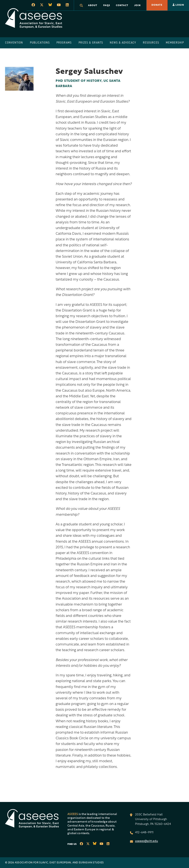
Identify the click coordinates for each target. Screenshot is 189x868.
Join (137, 6)
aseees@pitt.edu (147, 841)
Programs (64, 42)
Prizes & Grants (91, 42)
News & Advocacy (123, 42)
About (93, 6)
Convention (14, 42)
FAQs (107, 6)
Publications (40, 42)
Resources (151, 42)
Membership (175, 42)
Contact (122, 6)
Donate (157, 5)
